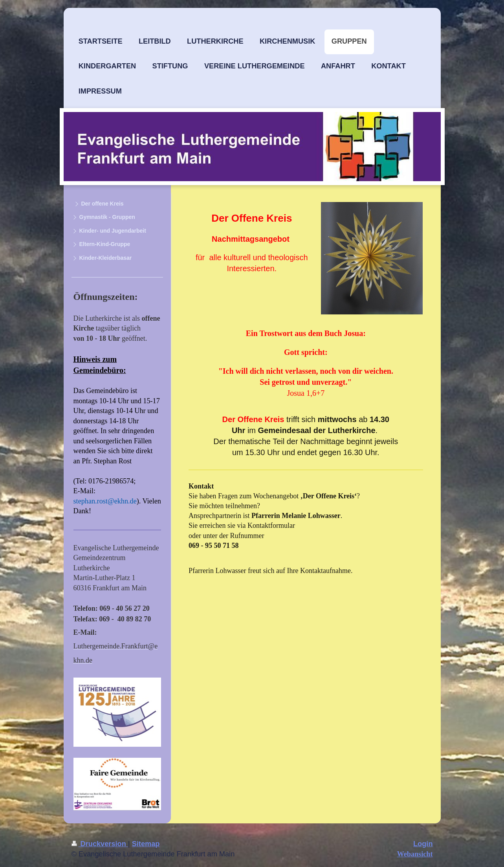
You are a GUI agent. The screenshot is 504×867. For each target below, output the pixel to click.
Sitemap (146, 844)
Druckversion (100, 844)
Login (423, 844)
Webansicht (415, 854)
